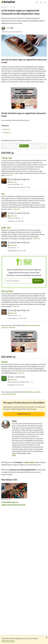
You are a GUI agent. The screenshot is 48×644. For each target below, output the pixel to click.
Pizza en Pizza (7, 291)
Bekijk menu (12, 182)
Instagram (19, 462)
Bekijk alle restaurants (24, 414)
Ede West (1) (7, 133)
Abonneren (38, 281)
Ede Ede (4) (7, 130)
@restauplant (31, 462)
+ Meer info (9, 175)
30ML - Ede (6, 228)
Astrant (4, 362)
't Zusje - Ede (7, 158)
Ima (3, 194)
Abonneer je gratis (8, 641)
